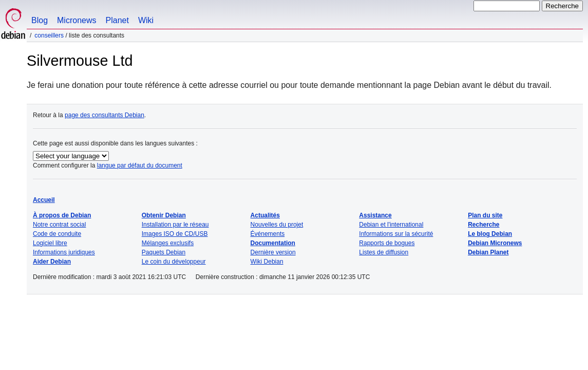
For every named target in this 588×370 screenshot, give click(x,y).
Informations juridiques (64, 252)
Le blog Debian (490, 234)
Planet (117, 20)
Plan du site (485, 215)
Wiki (146, 20)
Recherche (483, 225)
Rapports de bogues (387, 243)
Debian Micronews (495, 243)
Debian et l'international (391, 225)
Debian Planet (488, 252)
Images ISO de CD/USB (175, 234)
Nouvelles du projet (277, 225)
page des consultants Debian (105, 115)
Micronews (77, 20)
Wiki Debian (267, 262)
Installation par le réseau (175, 225)
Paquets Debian (164, 252)
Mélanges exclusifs (168, 243)
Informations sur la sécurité (396, 234)
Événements (268, 234)
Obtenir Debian (164, 215)
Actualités (265, 215)
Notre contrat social (59, 225)
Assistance (375, 215)
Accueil (44, 200)
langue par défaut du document (140, 165)
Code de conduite (57, 234)
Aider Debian (52, 262)
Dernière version (273, 252)
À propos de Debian (62, 215)
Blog (40, 20)
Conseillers (49, 35)
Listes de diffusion (384, 252)
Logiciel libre (50, 243)
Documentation (273, 243)
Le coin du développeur (174, 262)
